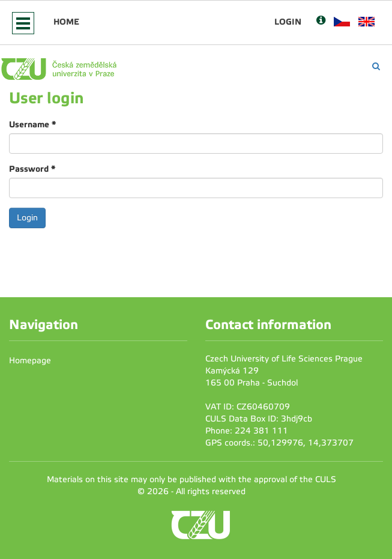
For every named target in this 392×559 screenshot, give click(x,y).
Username (32, 124)
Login (288, 22)
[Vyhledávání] (376, 66)
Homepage (30, 361)
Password (32, 169)
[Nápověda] (321, 21)
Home (66, 22)
